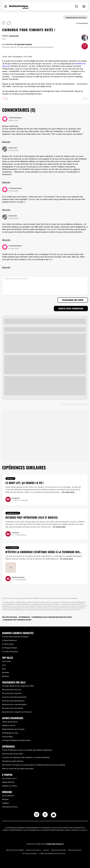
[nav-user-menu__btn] (84, 6)
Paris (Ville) (6, 661)
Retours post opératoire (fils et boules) (32, 517)
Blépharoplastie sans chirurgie (13, 729)
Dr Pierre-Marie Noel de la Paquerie (15, 637)
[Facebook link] (45, 815)
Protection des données (15, 850)
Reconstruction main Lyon (12, 690)
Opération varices (9, 725)
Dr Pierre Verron (8, 644)
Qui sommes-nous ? (9, 778)
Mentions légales (75, 850)
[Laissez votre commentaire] (45, 286)
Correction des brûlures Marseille (14, 697)
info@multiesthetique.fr (55, 844)
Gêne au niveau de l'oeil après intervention (18, 769)
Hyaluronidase (7, 737)
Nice (4, 669)
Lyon (4, 665)
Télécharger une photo (73, 300)
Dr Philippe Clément (9, 648)
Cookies (46, 850)
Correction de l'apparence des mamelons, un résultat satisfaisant (26, 757)
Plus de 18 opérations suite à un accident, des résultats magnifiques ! (27, 750)
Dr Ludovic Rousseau (10, 651)
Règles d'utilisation (33, 850)
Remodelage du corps (10, 733)
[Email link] (54, 815)
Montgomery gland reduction (13, 761)
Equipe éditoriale (8, 782)
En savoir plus (68, 492)
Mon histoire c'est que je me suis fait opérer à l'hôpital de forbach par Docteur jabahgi (34, 765)
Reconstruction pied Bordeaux (13, 701)
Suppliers (6, 803)
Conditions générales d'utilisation (52, 854)
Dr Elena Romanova (9, 640)
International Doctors (10, 807)
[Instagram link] (37, 815)
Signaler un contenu (10, 786)
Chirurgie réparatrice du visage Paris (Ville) (18, 686)
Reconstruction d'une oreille (12, 754)
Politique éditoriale (30, 854)
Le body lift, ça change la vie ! (25, 483)
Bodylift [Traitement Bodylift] (10, 479)
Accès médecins (8, 796)
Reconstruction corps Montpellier (14, 704)
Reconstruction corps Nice (12, 693)
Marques (5, 799)
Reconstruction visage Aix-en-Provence (17, 712)
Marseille (6, 672)
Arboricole (14, 36)
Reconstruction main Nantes (13, 708)
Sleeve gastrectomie (10, 722)
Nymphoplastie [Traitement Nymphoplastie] (13, 513)
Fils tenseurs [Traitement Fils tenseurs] (12, 548)
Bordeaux (6, 676)
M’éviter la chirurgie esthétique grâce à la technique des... (44, 552)
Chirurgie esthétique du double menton (16, 740)
